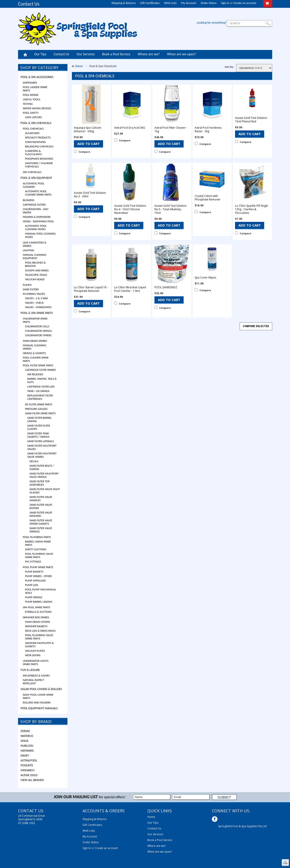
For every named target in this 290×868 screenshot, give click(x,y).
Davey (25, 756)
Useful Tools (32, 99)
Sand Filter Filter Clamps (39, 427)
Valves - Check (34, 303)
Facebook (215, 820)
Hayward (27, 751)
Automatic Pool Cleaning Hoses (36, 227)
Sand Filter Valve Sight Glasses (45, 491)
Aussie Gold (29, 775)
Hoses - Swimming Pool (39, 221)
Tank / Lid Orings (39, 391)
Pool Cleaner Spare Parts (36, 359)
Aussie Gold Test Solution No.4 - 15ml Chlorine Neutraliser (130, 209)
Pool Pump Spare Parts (38, 567)
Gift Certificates (150, 3)
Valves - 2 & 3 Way (37, 298)
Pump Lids (32, 585)
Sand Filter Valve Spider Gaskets (41, 522)
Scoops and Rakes (37, 270)
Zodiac (25, 731)
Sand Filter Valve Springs (41, 530)
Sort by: (229, 67)
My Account (189, 3)
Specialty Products (38, 137)
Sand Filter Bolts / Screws (42, 467)
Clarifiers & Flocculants (34, 153)
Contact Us (29, 4)
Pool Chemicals (33, 129)
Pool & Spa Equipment (37, 178)
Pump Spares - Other (39, 576)
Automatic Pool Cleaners (34, 185)
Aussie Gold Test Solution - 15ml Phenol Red (252, 120)
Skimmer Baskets (36, 626)
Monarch (28, 770)
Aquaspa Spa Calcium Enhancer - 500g (88, 130)
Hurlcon (27, 746)
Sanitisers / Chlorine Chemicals (39, 165)
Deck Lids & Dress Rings (40, 631)
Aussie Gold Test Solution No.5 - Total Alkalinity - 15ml (170, 209)
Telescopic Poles (36, 275)
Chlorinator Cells (37, 326)
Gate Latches (34, 117)
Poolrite (27, 765)
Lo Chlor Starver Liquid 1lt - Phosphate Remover (91, 289)
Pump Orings (34, 597)
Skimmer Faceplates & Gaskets (40, 645)
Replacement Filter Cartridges (40, 397)
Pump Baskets (34, 572)
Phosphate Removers (39, 159)
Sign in (225, 3)
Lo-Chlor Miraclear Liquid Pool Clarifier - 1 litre (130, 289)
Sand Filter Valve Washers (41, 514)
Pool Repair (31, 95)
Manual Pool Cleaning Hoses (41, 235)
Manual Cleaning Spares (35, 347)
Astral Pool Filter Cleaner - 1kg (171, 130)
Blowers (29, 200)
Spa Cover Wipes (205, 278)
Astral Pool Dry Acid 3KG (130, 128)
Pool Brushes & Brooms (35, 264)
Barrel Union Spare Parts (38, 543)
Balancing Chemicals (39, 146)
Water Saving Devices (37, 108)
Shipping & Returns (124, 3)
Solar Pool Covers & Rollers (41, 689)
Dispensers (30, 83)
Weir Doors (33, 655)
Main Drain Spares (35, 341)
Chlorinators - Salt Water (36, 211)
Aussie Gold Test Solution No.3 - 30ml (90, 195)
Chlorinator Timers (38, 335)
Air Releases (35, 374)
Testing (28, 104)
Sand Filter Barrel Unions (40, 419)
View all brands (32, 780)
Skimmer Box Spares (36, 617)
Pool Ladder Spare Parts (35, 89)
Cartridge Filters (34, 205)
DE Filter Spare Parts (39, 404)
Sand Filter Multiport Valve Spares (42, 455)
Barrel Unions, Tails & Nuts (42, 380)
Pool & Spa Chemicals (36, 123)
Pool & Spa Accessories (37, 77)
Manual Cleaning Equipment (35, 256)
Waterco (27, 736)
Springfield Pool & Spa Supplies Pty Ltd (242, 826)
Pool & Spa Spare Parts (37, 313)
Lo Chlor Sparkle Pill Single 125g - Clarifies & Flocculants (251, 209)
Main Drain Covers (38, 622)
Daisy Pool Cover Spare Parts (38, 696)
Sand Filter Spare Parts (40, 413)
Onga (25, 741)
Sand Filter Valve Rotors (41, 506)
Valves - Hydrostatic (39, 307)
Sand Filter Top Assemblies (40, 483)
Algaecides (32, 133)
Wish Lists (170, 3)
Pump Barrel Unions (39, 602)
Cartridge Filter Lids (41, 387)
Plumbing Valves (34, 294)
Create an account (245, 3)
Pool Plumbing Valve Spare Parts (39, 555)
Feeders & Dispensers (37, 217)
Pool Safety (31, 113)
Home (25, 54)
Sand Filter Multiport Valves (42, 447)
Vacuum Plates (35, 651)
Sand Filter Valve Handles (41, 499)
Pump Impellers (35, 580)
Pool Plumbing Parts (37, 537)
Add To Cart (88, 144)
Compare (84, 152)
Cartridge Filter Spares (41, 370)
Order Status (209, 3)
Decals (34, 461)
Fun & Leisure (30, 670)
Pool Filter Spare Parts (38, 365)
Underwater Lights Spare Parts (36, 662)
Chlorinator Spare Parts (35, 320)
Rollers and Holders (37, 702)
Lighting (29, 250)
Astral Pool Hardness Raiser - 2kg (208, 130)
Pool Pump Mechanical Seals (41, 591)
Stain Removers (35, 142)
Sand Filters (31, 289)
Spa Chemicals (32, 172)
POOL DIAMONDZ (166, 287)
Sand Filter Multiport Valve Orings (44, 475)
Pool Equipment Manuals (39, 708)
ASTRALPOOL (29, 760)
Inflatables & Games (36, 675)
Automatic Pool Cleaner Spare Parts (38, 193)
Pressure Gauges (36, 409)
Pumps (27, 285)
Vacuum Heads (35, 279)
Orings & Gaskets (34, 353)
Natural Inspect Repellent (34, 682)
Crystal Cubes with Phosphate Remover (208, 198)
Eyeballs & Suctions (38, 612)
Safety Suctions (36, 549)
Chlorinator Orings (39, 331)
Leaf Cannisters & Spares (35, 244)
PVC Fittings (33, 562)
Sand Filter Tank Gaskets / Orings (38, 435)
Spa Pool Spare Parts (37, 607)
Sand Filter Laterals (41, 441)
